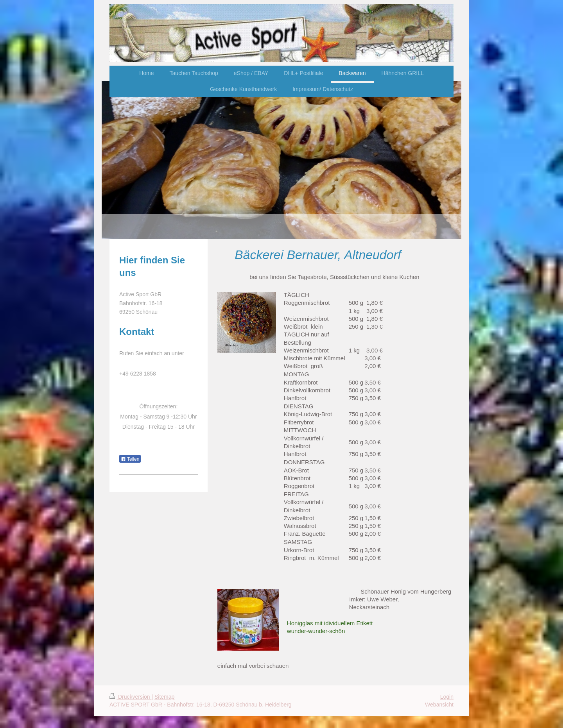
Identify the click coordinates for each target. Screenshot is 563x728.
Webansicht (439, 705)
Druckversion (130, 697)
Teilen (130, 459)
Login (447, 697)
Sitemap (164, 697)
